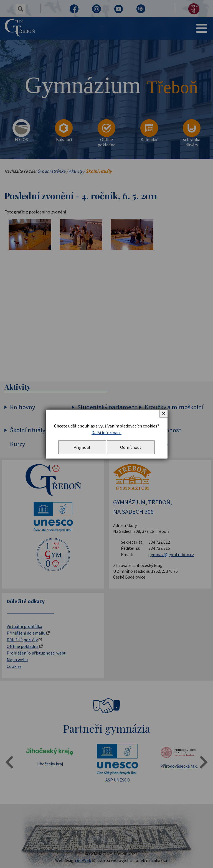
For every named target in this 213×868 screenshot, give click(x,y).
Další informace (106, 432)
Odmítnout (131, 447)
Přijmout (82, 447)
